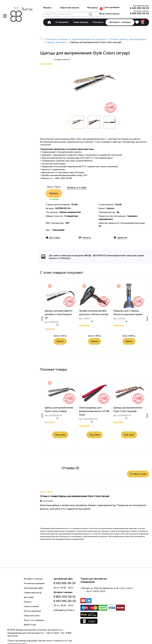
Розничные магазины (34, 583)
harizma (110, 208)
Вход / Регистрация (109, 14)
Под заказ (60, 435)
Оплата (28, 602)
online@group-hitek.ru (64, 610)
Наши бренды (81, 22)
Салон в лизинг (31, 606)
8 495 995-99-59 (139, 8)
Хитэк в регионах (32, 611)
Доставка (29, 597)
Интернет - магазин (120, 22)
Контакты (98, 22)
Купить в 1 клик (77, 188)
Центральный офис (34, 588)
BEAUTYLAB (30, 625)
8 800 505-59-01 (140, 13)
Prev (69, 122)
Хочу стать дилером (34, 620)
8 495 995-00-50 (65, 601)
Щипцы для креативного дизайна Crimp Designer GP (59, 315)
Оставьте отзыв (138, 474)
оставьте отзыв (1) (62, 59)
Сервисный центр (33, 593)
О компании (62, 22)
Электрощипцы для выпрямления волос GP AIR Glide (94, 412)
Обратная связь (32, 616)
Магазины (93, 8)
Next (119, 122)
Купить (54, 193)
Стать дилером (111, 7)
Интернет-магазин (33, 579)
